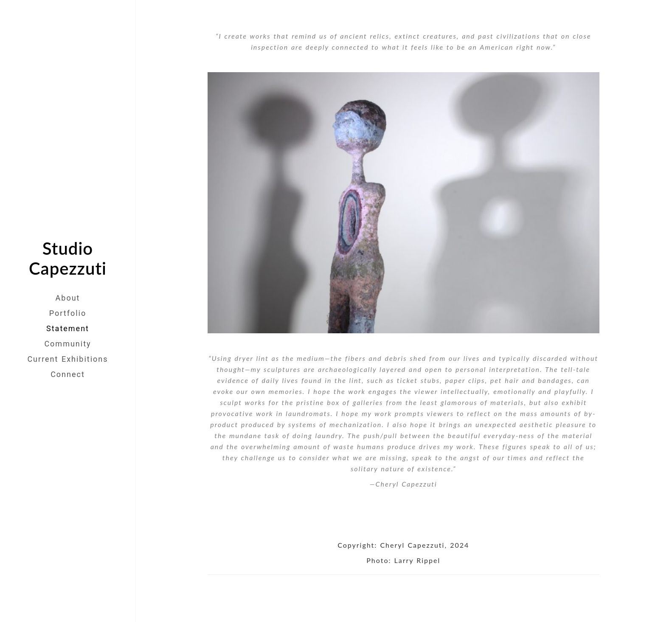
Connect (68, 374)
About (68, 298)
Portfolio (68, 313)
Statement (68, 328)
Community (67, 344)
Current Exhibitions (67, 359)
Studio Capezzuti (68, 258)
